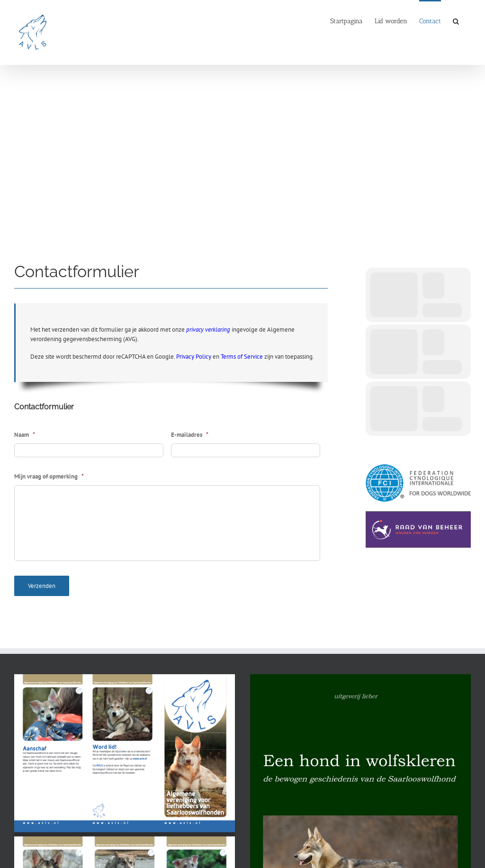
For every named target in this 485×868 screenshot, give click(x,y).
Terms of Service (242, 357)
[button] (456, 20)
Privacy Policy (194, 357)
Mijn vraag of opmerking (49, 477)
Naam (25, 435)
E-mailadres (190, 435)
